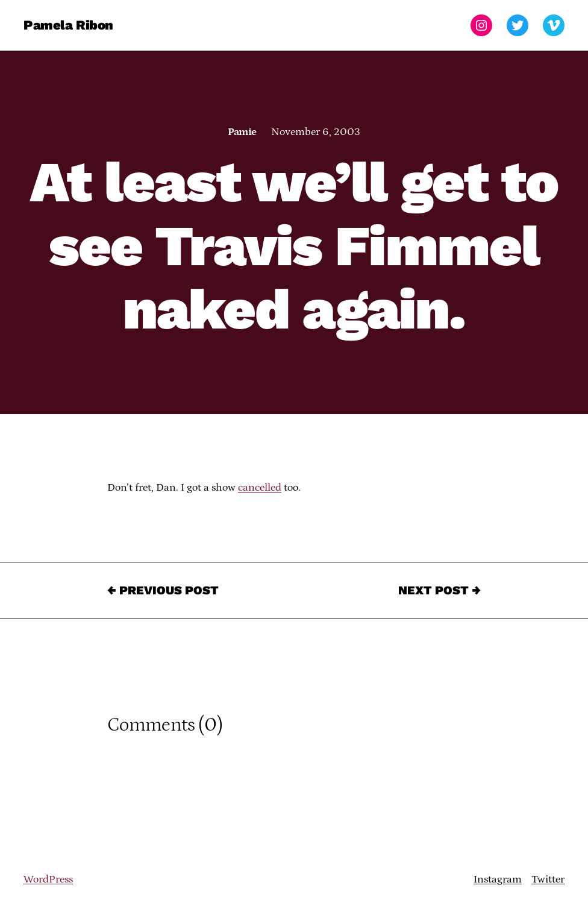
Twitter (548, 879)
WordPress (48, 879)
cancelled (260, 488)
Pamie (242, 132)
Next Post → (439, 590)
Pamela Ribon (68, 25)
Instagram (498, 879)
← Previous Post (163, 590)
